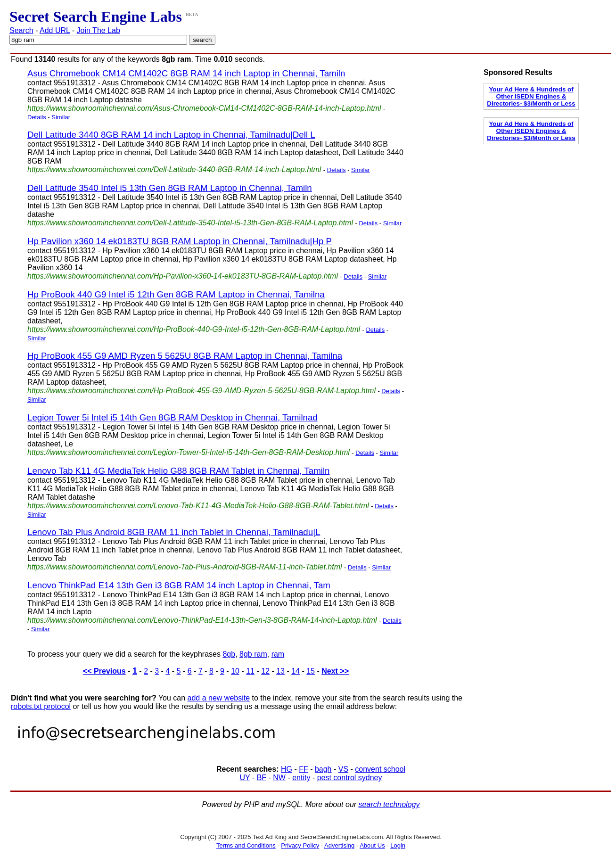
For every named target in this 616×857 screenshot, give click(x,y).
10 (235, 671)
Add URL (55, 30)
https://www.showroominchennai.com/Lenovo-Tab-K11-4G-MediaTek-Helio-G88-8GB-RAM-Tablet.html (198, 506)
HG (287, 769)
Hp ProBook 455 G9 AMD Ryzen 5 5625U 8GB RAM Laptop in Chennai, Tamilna (185, 356)
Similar (61, 117)
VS (343, 769)
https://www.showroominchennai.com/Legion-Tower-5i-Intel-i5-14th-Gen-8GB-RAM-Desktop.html (189, 452)
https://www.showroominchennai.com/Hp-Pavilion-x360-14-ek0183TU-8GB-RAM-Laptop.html (183, 276)
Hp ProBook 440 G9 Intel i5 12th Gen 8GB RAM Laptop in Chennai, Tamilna (176, 294)
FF (304, 769)
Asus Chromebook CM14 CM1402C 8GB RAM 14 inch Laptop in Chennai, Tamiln (186, 73)
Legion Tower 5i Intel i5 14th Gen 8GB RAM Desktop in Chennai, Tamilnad (172, 417)
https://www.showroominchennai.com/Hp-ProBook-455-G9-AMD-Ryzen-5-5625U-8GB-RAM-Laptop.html (201, 391)
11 (250, 671)
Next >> (335, 671)
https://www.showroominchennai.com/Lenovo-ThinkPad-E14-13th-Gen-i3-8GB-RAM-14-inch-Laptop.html (202, 620)
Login (398, 845)
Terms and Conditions (246, 845)
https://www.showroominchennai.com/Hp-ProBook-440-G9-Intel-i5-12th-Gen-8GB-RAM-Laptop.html (194, 329)
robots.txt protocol (41, 706)
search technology (389, 804)
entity (301, 778)
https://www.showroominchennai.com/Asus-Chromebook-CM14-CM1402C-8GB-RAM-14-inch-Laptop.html (204, 108)
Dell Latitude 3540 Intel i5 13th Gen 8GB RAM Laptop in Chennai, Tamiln (170, 188)
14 (296, 671)
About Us (372, 845)
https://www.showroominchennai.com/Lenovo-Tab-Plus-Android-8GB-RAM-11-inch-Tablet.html (185, 567)
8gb (229, 654)
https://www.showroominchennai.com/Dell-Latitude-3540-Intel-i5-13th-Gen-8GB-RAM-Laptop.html (190, 223)
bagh (323, 769)
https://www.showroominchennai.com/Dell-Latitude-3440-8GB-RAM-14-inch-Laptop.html (174, 169)
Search (21, 30)
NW (279, 778)
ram (278, 654)
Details (37, 117)
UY (245, 778)
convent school (380, 769)
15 (311, 671)
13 (280, 671)
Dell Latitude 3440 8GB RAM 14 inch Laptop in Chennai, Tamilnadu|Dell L (171, 135)
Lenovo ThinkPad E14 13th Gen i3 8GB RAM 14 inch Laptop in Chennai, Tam (179, 585)
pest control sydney (350, 778)
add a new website (219, 698)
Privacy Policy (300, 845)
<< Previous (104, 671)
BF (262, 778)
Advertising (339, 845)
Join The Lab (99, 30)
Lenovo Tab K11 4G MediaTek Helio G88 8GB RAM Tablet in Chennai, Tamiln (178, 471)
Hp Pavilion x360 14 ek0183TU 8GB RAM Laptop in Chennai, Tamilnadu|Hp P (180, 241)
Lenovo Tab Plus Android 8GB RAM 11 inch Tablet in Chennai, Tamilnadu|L (174, 532)
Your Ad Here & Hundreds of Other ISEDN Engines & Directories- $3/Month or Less (531, 96)
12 (265, 671)
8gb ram (253, 654)
